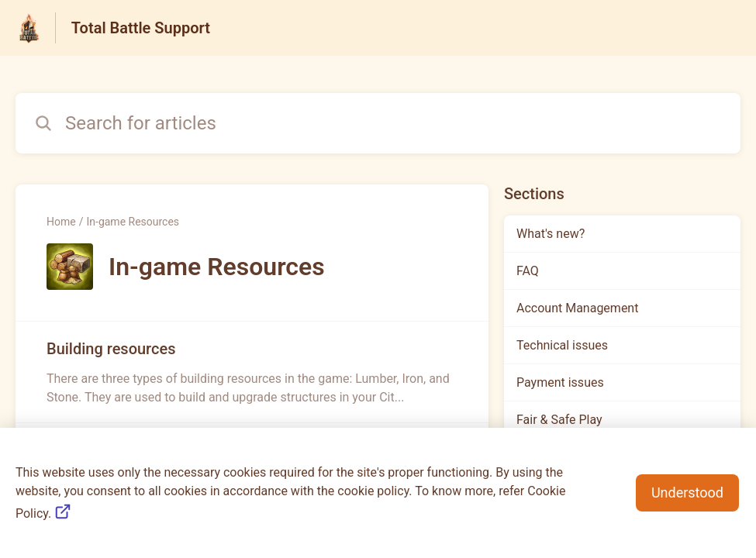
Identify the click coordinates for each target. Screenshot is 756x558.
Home (61, 222)
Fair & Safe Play (559, 420)
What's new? (551, 234)
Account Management (577, 308)
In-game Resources (133, 222)
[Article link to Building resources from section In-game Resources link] (252, 372)
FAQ (528, 271)
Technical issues (562, 345)
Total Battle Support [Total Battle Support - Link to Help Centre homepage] (141, 28)
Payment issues (560, 382)
